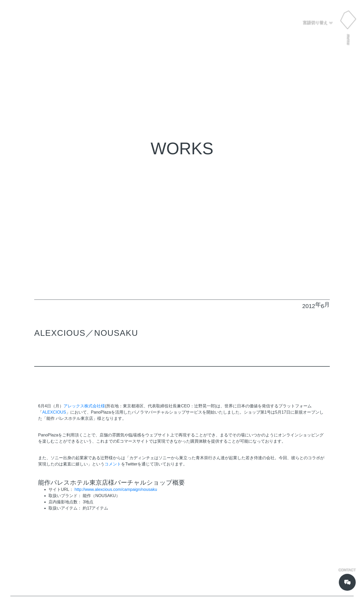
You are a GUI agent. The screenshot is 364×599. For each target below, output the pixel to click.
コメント (113, 464)
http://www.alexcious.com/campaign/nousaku (116, 489)
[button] (318, 23)
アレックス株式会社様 (84, 406)
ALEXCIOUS (54, 412)
